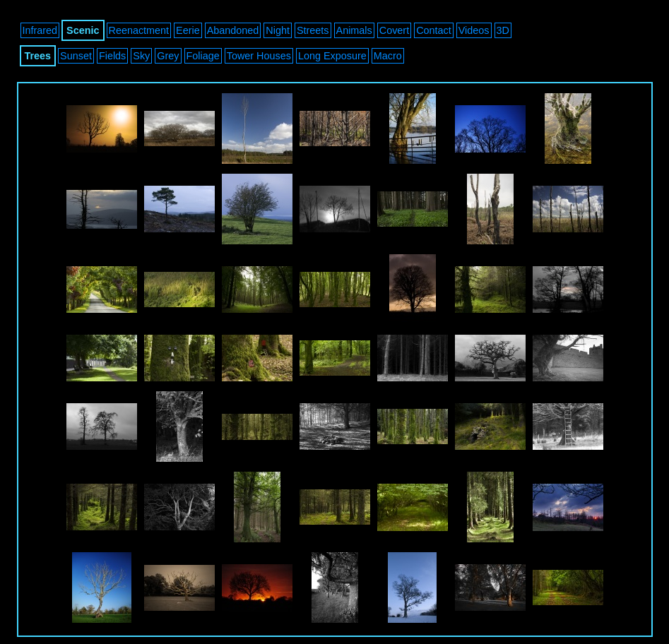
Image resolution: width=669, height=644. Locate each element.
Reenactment (139, 30)
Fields (112, 56)
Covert (394, 30)
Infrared (40, 30)
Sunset (76, 56)
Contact (434, 30)
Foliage (203, 56)
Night (278, 30)
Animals (354, 30)
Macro (388, 56)
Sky (141, 56)
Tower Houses (259, 56)
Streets (313, 30)
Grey (168, 56)
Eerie (188, 30)
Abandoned (233, 30)
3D (503, 30)
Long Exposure (332, 56)
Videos (474, 30)
